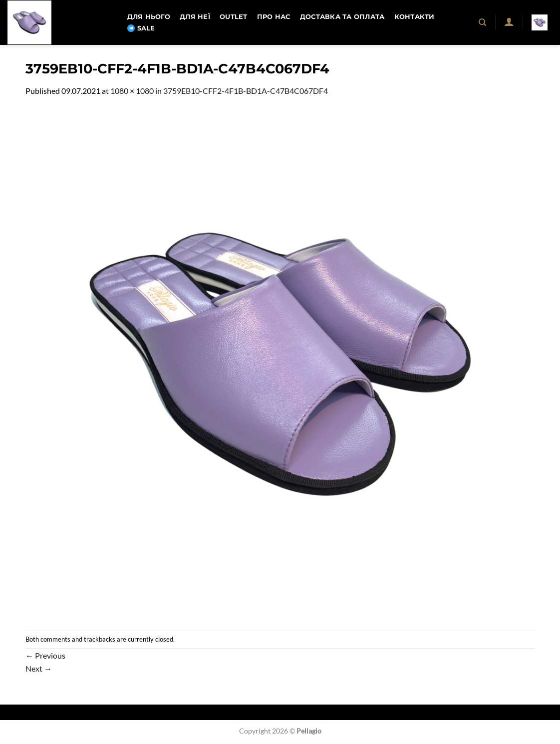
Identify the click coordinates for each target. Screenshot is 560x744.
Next (39, 668)
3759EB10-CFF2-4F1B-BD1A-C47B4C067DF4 (246, 91)
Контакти (415, 17)
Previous (45, 655)
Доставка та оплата (342, 17)
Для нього (149, 17)
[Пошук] (483, 22)
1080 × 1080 (132, 91)
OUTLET (234, 17)
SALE (141, 28)
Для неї (195, 17)
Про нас (274, 17)
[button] (509, 21)
